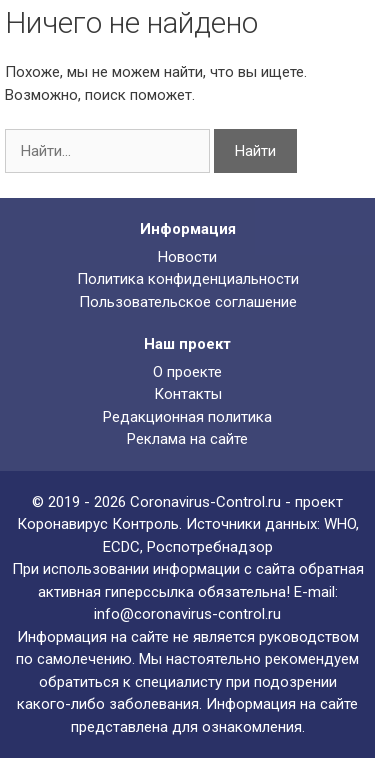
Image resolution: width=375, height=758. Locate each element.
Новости (187, 257)
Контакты (188, 394)
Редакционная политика (187, 417)
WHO (340, 524)
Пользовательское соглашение (188, 302)
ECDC (121, 547)
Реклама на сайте (187, 439)
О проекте (187, 372)
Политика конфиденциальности (188, 279)
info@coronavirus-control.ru (187, 614)
